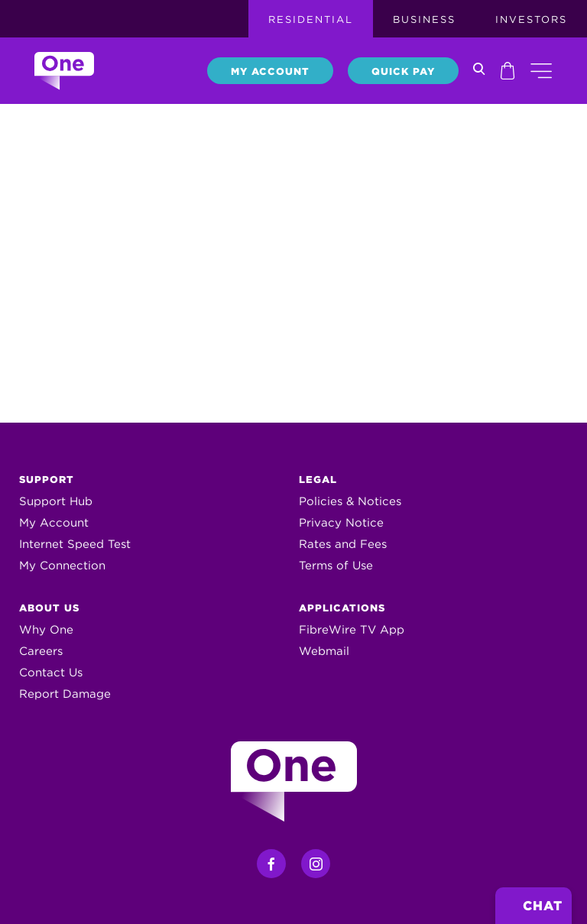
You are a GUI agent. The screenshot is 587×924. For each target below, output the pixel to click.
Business (424, 19)
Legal (318, 480)
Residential (311, 19)
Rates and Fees (343, 544)
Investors (531, 19)
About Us (49, 608)
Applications (342, 608)
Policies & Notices (350, 501)
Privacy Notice (341, 523)
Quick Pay (403, 71)
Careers (41, 651)
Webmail (324, 651)
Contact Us (51, 673)
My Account (270, 71)
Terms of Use (336, 566)
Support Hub (56, 501)
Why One (46, 630)
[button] (541, 71)
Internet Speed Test (75, 544)
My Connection (62, 566)
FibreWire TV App (352, 630)
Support (47, 480)
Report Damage (65, 694)
